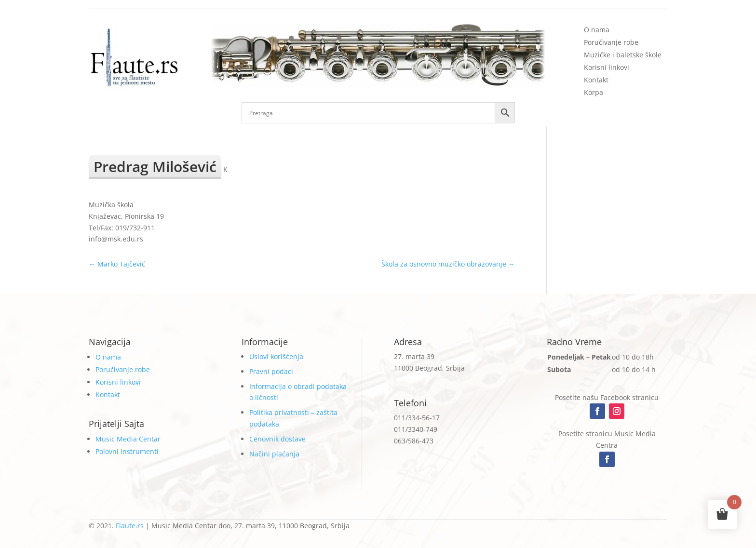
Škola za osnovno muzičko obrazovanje (448, 264)
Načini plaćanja (274, 454)
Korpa (594, 92)
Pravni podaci (271, 371)
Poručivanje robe (611, 42)
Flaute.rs (130, 526)
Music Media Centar (128, 439)
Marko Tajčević (117, 264)
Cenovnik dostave (277, 439)
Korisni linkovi (607, 67)
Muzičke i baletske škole (623, 55)
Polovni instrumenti (127, 451)
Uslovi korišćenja (276, 356)
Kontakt (596, 80)
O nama (597, 30)
